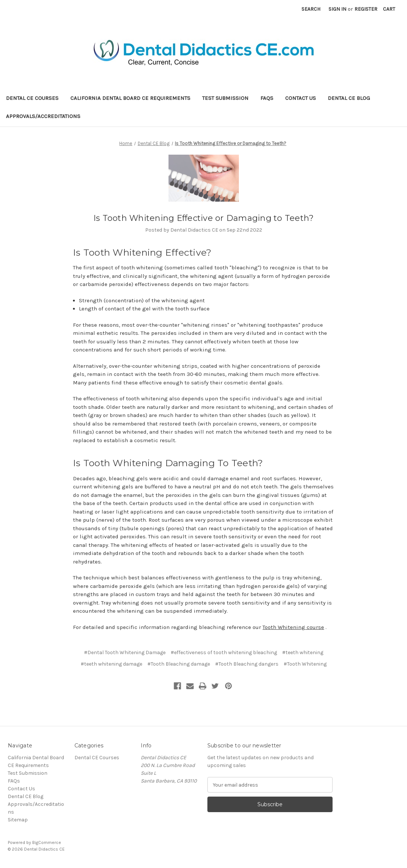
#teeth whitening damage (111, 664)
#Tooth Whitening (305, 664)
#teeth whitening (303, 652)
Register (366, 9)
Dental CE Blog (349, 98)
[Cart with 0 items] (389, 9)
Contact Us (301, 98)
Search (311, 9)
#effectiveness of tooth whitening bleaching (224, 652)
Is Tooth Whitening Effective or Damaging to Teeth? (204, 218)
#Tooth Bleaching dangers (247, 664)
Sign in (337, 9)
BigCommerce (47, 842)
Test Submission (225, 98)
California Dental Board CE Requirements (130, 98)
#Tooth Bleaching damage (179, 664)
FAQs (267, 98)
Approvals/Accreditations (43, 116)
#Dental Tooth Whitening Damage (125, 652)
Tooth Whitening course (293, 627)
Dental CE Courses (32, 98)
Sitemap (18, 820)
